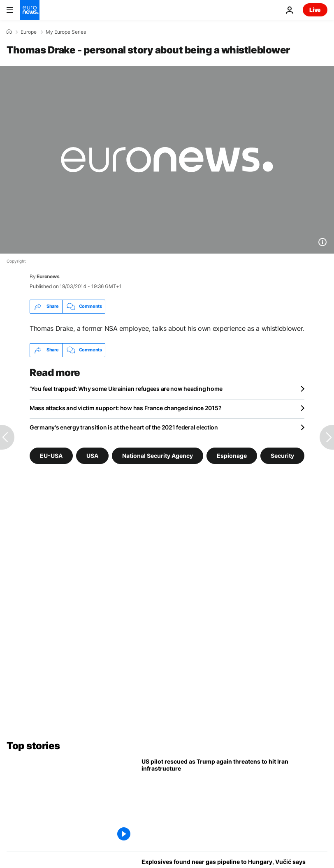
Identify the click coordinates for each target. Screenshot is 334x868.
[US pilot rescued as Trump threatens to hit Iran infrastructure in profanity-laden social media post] (234, 802)
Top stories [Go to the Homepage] (33, 746)
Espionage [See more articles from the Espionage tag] (232, 455)
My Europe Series (66, 32)
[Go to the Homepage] (30, 10)
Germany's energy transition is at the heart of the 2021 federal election (124, 427)
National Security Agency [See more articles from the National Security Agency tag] (158, 455)
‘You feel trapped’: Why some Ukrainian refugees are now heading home (126, 389)
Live (315, 10)
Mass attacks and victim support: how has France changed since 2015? (125, 408)
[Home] (9, 32)
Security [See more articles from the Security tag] (282, 455)
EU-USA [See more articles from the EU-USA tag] (51, 455)
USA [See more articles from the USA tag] (92, 455)
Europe (29, 32)
